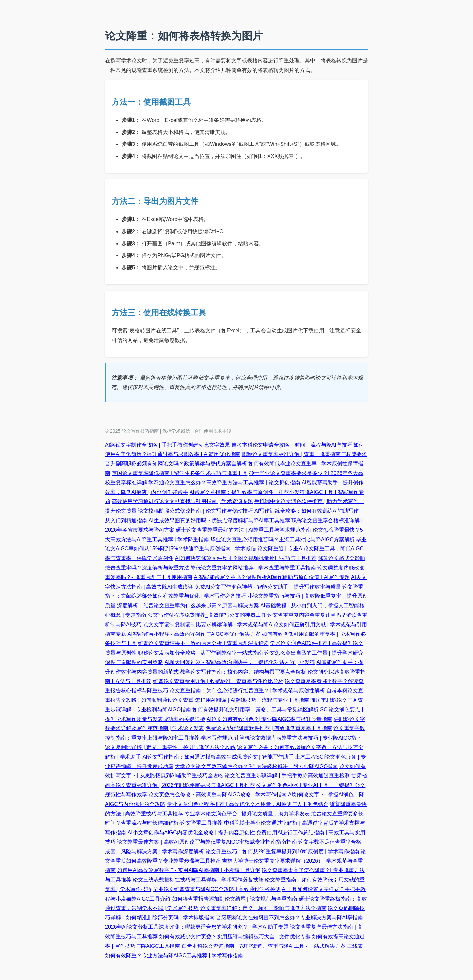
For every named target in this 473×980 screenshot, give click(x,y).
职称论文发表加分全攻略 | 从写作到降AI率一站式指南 (200, 653)
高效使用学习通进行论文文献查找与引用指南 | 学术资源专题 (182, 501)
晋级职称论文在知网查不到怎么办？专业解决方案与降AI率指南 (290, 917)
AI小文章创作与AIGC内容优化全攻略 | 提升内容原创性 (191, 832)
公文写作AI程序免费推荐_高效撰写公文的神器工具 (207, 615)
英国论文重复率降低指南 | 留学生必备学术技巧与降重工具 (180, 473)
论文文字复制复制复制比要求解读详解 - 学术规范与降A (208, 624)
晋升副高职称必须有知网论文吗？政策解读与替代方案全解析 (176, 464)
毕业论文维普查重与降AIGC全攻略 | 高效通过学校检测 (217, 889)
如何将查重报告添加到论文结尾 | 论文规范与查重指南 (235, 899)
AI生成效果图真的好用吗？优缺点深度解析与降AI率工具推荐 (219, 520)
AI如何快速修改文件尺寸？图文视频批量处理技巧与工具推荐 (246, 558)
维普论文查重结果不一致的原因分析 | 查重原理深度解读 (203, 643)
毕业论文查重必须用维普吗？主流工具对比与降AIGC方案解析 (283, 539)
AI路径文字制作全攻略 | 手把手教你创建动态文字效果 (168, 445)
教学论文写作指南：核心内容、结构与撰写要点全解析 (243, 672)
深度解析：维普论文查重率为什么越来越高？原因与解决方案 (188, 605)
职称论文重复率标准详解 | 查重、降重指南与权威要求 (304, 454)
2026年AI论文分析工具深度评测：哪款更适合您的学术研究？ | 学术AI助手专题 (197, 927)
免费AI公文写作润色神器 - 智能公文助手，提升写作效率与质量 (268, 587)
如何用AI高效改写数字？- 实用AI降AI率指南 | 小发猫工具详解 (189, 870)
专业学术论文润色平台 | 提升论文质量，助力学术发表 (247, 814)
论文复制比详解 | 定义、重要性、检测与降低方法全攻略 (170, 747)
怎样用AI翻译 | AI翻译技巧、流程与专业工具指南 (252, 700)
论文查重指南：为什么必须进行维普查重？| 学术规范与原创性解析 (247, 690)
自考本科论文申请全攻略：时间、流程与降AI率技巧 (292, 445)
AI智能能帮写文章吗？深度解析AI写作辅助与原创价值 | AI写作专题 (272, 577)
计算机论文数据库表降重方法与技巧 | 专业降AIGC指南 (298, 738)
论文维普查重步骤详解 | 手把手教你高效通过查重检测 (287, 776)
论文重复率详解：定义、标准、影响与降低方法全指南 (263, 908)
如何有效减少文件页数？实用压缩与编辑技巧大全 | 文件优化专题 (235, 936)
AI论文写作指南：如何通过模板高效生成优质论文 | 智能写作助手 (218, 757)
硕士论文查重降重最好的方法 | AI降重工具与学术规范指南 (243, 530)
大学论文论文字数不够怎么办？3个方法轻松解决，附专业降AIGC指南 (256, 766)
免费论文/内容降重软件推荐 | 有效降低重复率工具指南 (269, 728)
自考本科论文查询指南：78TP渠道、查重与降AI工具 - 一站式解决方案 (264, 946)
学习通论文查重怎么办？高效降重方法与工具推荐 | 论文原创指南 (224, 483)
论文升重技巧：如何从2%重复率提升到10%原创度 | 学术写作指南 (282, 851)
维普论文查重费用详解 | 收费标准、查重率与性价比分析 (218, 681)
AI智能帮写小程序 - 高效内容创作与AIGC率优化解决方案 (194, 634)
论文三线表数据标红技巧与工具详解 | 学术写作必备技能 (198, 880)
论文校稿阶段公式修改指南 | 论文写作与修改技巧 (195, 511)
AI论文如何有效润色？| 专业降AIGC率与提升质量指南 (269, 719)
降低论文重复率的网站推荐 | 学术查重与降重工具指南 (253, 568)
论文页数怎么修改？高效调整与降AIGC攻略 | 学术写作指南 (217, 795)
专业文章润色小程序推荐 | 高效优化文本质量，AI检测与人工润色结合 (248, 804)
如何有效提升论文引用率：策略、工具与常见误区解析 (256, 710)
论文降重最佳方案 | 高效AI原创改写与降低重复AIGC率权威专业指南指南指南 (207, 842)
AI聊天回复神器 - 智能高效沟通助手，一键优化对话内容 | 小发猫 (239, 662)
